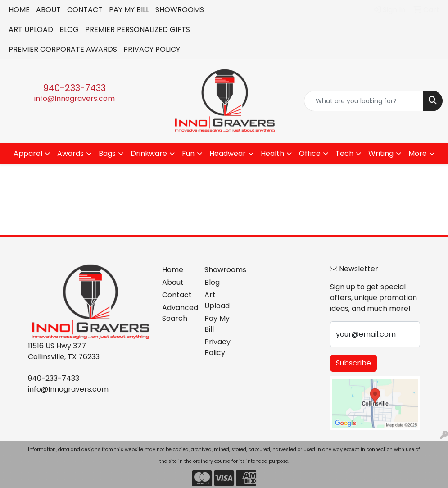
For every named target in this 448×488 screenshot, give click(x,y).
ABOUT (48, 10)
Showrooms (220, 270)
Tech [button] (344, 153)
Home (173, 270)
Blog (212, 282)
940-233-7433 (75, 88)
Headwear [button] (228, 153)
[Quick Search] (364, 101)
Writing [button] (381, 153)
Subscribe (353, 363)
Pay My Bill (217, 324)
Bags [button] (107, 153)
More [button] (418, 153)
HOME (19, 10)
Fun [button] (188, 153)
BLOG (69, 30)
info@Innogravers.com (75, 98)
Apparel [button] (28, 153)
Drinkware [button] (149, 153)
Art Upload (217, 300)
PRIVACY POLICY (152, 49)
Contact (177, 295)
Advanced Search (178, 313)
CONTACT (85, 10)
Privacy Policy (217, 347)
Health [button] (272, 153)
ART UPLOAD (31, 30)
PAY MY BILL (129, 10)
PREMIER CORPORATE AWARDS (63, 49)
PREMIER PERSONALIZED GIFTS (138, 30)
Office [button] (310, 153)
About (173, 282)
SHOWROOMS (180, 10)
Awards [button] (70, 153)
